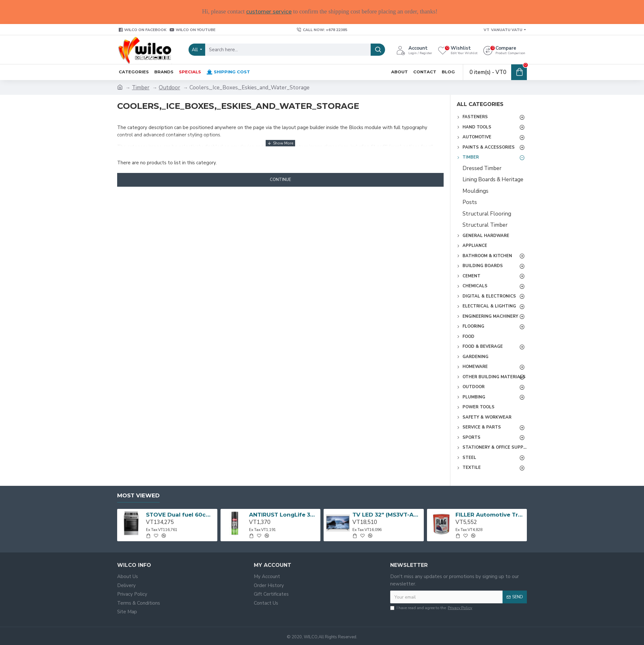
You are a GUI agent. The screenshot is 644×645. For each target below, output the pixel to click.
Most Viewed (138, 495)
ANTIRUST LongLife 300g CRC (284, 515)
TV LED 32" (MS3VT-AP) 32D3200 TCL (387, 515)
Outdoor (169, 88)
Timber (141, 88)
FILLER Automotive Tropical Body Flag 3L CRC (490, 515)
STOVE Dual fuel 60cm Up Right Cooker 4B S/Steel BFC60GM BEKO (181, 515)
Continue (280, 180)
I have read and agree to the (432, 608)
